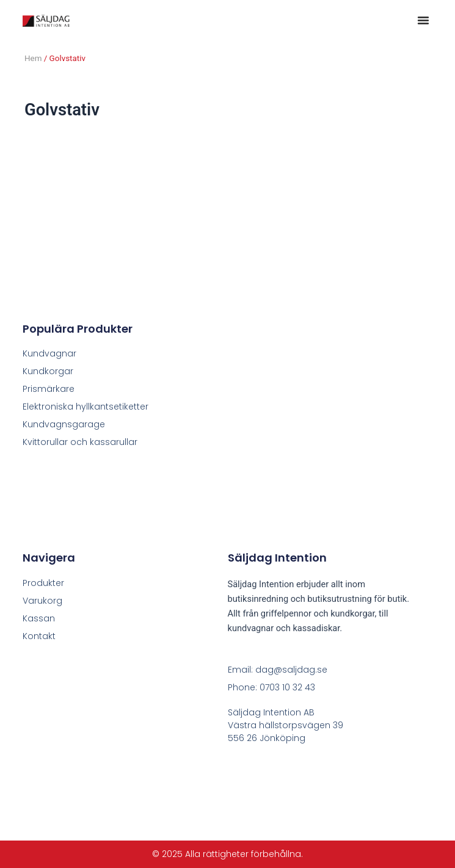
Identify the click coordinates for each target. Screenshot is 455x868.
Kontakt (39, 636)
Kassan (39, 618)
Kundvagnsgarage (64, 424)
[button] (423, 20)
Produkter (43, 583)
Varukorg (42, 601)
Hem (33, 58)
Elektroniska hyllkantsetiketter (86, 407)
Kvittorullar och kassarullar (80, 442)
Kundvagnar (49, 353)
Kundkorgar (48, 371)
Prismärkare (49, 389)
